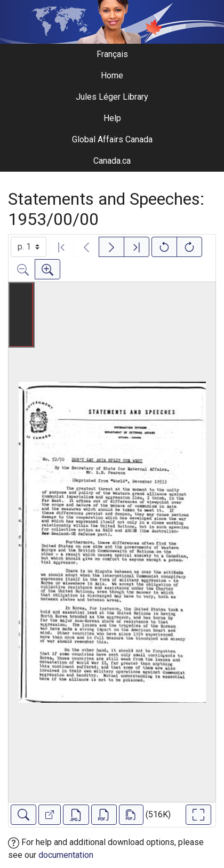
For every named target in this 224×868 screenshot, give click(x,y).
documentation (66, 855)
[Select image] (29, 247)
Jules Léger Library (112, 97)
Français (112, 54)
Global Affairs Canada (112, 139)
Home (112, 75)
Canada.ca (112, 161)
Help (112, 118)
